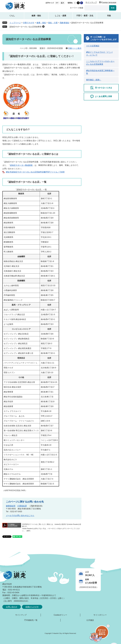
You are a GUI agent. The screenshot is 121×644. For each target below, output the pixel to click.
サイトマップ (91, 2)
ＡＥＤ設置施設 (93, 46)
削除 (43, 27)
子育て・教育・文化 (85, 16)
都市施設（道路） (94, 80)
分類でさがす (29, 23)
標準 (57, 3)
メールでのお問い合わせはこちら (20, 516)
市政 (109, 16)
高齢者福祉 (64, 23)
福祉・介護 (53, 23)
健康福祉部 (11, 506)
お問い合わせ (12, 607)
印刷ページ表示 (75, 48)
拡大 (63, 3)
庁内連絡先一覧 (31, 620)
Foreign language (109, 2)
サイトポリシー (100, 615)
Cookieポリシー (60, 615)
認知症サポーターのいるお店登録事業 (26, 27)
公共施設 (90, 620)
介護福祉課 (22, 506)
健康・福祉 (36, 16)
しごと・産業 (60, 16)
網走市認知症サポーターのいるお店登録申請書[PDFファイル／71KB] (35, 172)
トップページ (15, 23)
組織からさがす (32, 607)
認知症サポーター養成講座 (21, 165)
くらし (12, 16)
